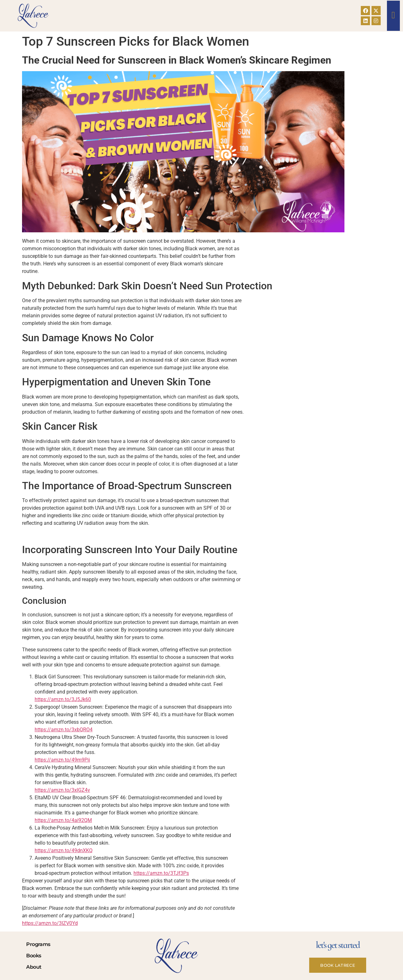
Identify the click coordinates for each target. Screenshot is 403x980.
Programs (38, 944)
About (34, 967)
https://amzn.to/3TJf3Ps (161, 873)
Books (34, 956)
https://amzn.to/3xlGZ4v (62, 790)
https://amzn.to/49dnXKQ (64, 850)
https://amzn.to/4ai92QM (63, 820)
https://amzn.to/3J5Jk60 (63, 699)
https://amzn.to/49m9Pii (62, 760)
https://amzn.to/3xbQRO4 (64, 730)
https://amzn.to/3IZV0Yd (50, 923)
